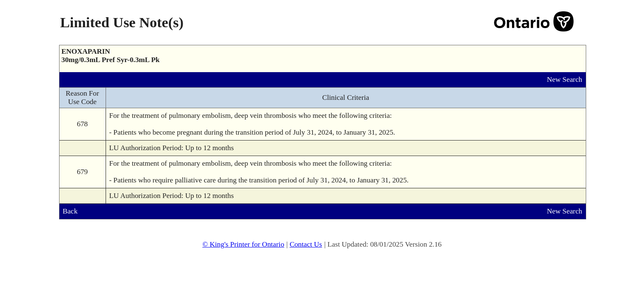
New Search (564, 79)
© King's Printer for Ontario (243, 244)
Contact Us (306, 244)
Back (70, 211)
